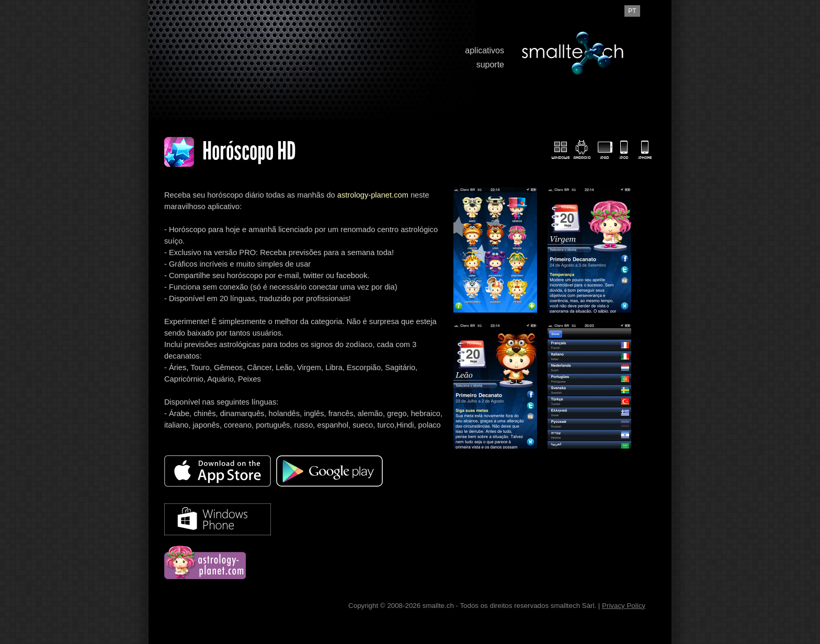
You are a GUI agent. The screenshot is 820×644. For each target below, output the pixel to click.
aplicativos (485, 50)
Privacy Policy (624, 606)
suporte (490, 65)
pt (632, 11)
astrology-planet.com (373, 195)
